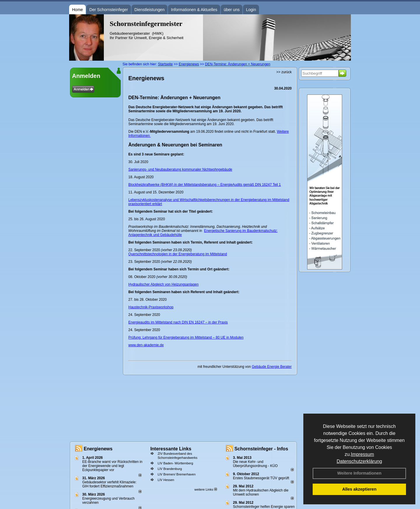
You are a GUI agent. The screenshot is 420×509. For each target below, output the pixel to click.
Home (77, 10)
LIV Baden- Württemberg (175, 463)
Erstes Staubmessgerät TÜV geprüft (261, 478)
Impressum (362, 454)
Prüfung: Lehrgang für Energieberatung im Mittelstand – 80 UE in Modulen (186, 337)
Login (251, 10)
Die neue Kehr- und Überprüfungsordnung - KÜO (255, 464)
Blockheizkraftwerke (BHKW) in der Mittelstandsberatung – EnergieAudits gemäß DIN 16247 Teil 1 (205, 185)
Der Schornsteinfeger (108, 10)
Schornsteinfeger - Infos (261, 449)
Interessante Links (171, 449)
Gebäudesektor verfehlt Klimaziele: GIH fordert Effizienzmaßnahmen (109, 484)
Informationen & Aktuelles (194, 10)
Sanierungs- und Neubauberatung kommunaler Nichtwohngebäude (180, 169)
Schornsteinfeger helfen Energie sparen (264, 507)
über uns (232, 10)
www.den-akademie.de (146, 345)
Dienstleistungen (150, 10)
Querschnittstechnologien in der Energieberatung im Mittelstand (178, 254)
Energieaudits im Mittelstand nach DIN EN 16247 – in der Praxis (178, 322)
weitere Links (205, 489)
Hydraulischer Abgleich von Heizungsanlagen (163, 284)
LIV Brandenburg (170, 469)
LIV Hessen (166, 480)
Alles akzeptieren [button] (359, 489)
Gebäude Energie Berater (272, 367)
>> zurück (284, 72)
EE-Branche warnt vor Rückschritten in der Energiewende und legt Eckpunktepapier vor (112, 466)
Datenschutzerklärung (359, 461)
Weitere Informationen (359, 473)
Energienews (98, 449)
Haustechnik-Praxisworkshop (151, 307)
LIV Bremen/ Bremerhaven (176, 474)
